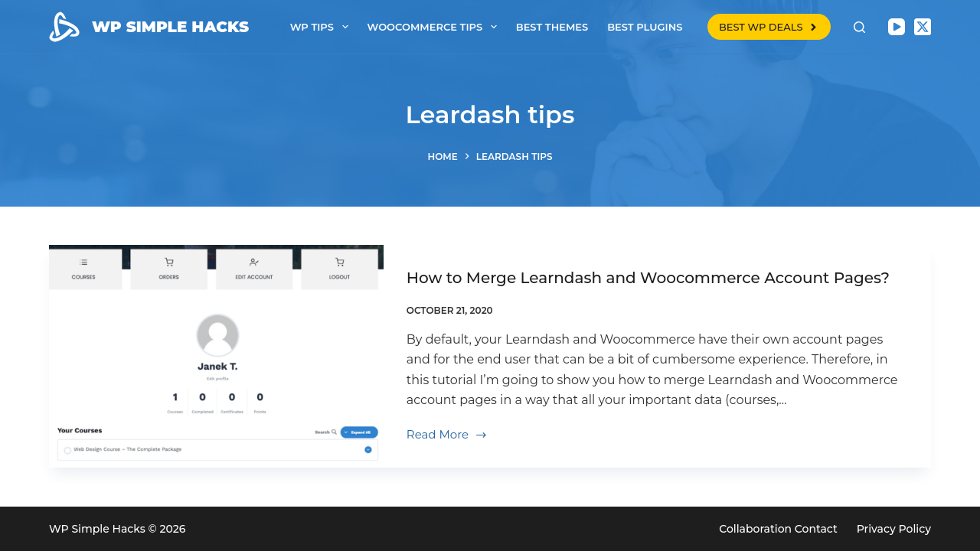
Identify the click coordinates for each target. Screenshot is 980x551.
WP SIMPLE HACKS (170, 27)
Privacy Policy (894, 529)
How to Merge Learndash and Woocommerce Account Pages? (648, 278)
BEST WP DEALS (769, 27)
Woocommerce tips (435, 27)
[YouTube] (897, 27)
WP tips (322, 27)
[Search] (859, 27)
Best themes (552, 27)
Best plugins (645, 27)
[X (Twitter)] (923, 27)
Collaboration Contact (778, 529)
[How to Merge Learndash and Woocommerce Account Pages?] (216, 356)
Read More (447, 436)
